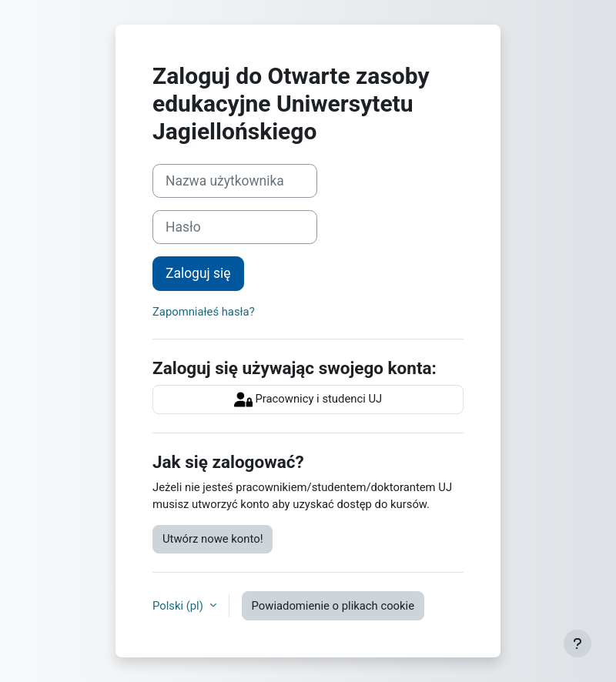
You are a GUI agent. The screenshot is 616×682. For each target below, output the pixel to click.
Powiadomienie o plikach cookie (333, 606)
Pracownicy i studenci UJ (308, 400)
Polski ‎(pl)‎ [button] (179, 606)
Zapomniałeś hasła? (204, 312)
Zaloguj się (198, 273)
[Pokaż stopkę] (577, 644)
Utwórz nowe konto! (213, 539)
